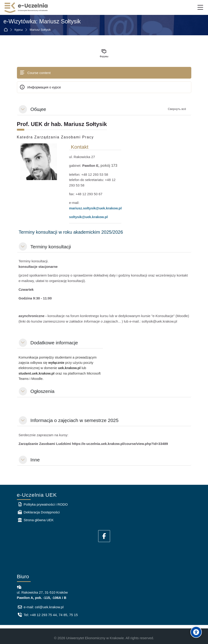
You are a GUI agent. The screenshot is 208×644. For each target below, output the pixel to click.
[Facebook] (104, 536)
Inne (35, 460)
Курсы (19, 30)
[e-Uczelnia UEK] (26, 8)
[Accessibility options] (196, 632)
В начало (7, 30)
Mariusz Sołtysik (40, 30)
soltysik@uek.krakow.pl (88, 217)
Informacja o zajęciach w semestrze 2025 (74, 420)
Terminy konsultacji (51, 247)
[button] (23, 109)
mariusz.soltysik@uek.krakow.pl (95, 208)
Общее (38, 109)
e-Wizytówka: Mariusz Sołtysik (42, 21)
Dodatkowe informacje (54, 343)
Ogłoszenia (42, 391)
